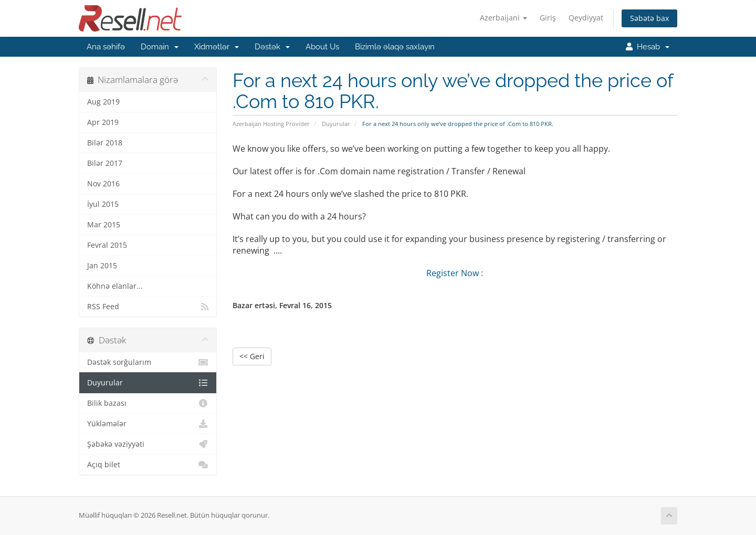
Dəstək (272, 47)
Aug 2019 (103, 102)
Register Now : (455, 273)
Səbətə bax (649, 18)
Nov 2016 (103, 184)
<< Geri (252, 356)
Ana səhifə (106, 47)
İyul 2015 (103, 204)
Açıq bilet (148, 465)
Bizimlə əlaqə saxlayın (395, 47)
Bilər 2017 (105, 163)
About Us (322, 47)
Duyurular (336, 124)
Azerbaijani (503, 18)
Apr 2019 (103, 122)
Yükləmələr (148, 424)
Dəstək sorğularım (148, 362)
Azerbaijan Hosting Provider (271, 124)
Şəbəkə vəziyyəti (148, 444)
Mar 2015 (104, 225)
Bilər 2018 (105, 143)
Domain (160, 47)
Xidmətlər (217, 47)
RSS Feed (148, 307)
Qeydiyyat (586, 18)
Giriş (548, 18)
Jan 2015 (102, 266)
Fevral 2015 (107, 245)
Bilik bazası (148, 403)
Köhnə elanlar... (115, 286)
